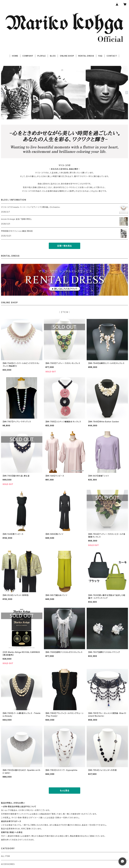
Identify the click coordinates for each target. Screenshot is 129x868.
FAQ (100, 56)
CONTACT (112, 56)
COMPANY (28, 56)
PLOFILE (42, 56)
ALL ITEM (5, 856)
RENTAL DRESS (86, 56)
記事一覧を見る (64, 246)
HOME (15, 56)
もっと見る (64, 791)
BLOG (53, 56)
